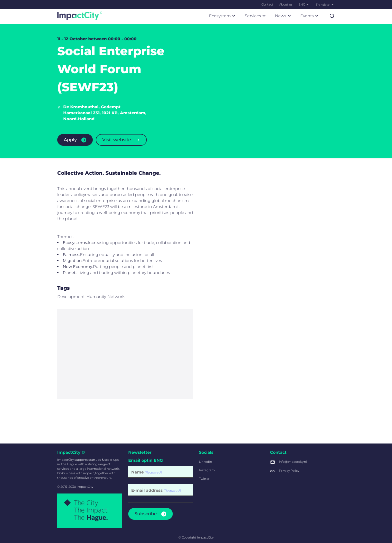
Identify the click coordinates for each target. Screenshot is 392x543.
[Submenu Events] (317, 16)
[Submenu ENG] (307, 4)
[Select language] (332, 4)
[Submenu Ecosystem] (234, 16)
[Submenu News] (289, 16)
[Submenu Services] (264, 16)
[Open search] (332, 16)
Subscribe (146, 514)
